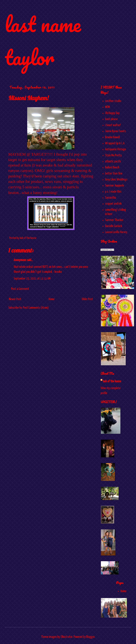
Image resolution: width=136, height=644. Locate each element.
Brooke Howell (112, 137)
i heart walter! (113, 125)
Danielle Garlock (114, 226)
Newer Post (15, 299)
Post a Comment (20, 289)
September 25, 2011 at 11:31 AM (32, 279)
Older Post (87, 299)
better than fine (114, 174)
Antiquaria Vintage (115, 149)
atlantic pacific (113, 161)
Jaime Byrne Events (115, 131)
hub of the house (112, 381)
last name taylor (43, 41)
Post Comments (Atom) (36, 308)
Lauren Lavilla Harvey (116, 232)
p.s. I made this (113, 192)
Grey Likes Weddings (116, 180)
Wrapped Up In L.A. (115, 143)
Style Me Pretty (113, 155)
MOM (107, 107)
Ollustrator (66, 637)
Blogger (90, 637)
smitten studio (113, 101)
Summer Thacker (114, 220)
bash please (111, 119)
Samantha (111, 198)
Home (52, 299)
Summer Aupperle (115, 186)
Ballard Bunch (112, 167)
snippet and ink (113, 204)
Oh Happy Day (112, 113)
